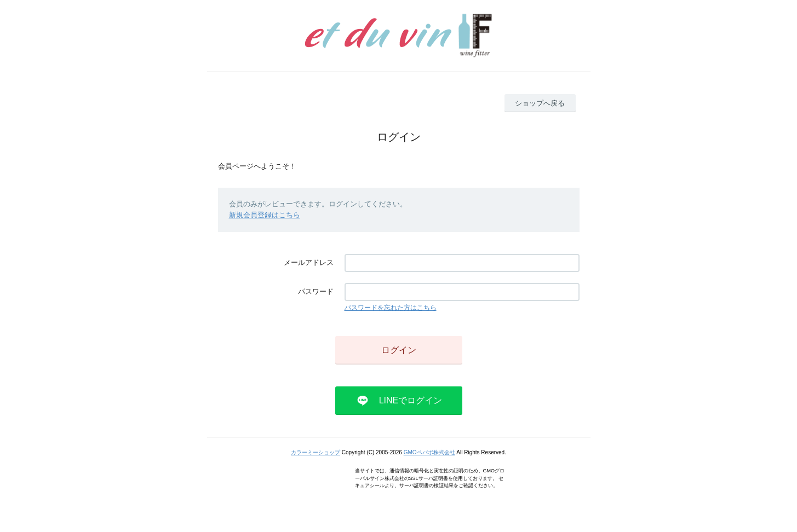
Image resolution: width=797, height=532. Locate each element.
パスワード (316, 291)
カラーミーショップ (316, 452)
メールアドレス (309, 262)
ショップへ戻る (540, 103)
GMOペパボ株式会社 (429, 452)
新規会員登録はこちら (265, 215)
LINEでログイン (411, 400)
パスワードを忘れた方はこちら (391, 308)
